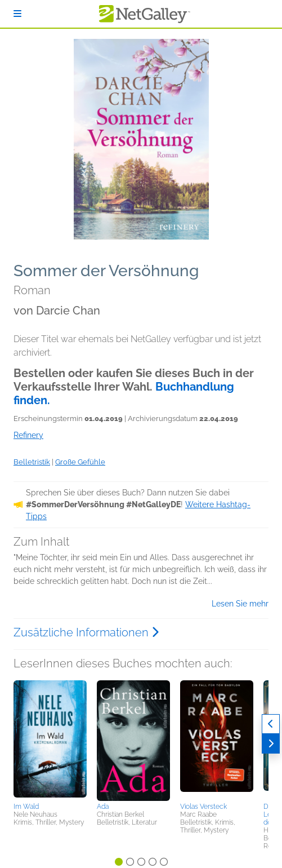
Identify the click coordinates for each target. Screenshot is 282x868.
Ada (103, 807)
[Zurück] (271, 724)
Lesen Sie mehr (240, 604)
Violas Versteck (203, 807)
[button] (50, 739)
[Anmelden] (17, 14)
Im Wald (26, 807)
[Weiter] (271, 744)
